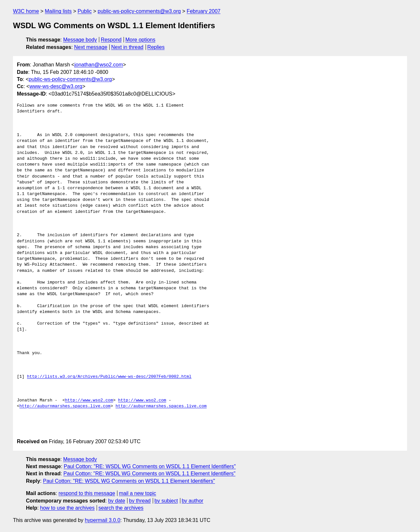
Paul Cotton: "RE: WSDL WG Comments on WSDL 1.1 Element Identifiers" (150, 466)
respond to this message (87, 493)
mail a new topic (138, 493)
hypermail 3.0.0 (102, 520)
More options (141, 40)
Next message (91, 47)
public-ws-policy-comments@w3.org (139, 11)
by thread (140, 501)
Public (85, 11)
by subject (166, 501)
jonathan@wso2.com (99, 65)
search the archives (121, 508)
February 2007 (204, 11)
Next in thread (127, 47)
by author (192, 501)
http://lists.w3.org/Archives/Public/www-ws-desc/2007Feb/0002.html (109, 377)
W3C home (26, 11)
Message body (80, 40)
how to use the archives (67, 508)
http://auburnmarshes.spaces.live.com (65, 406)
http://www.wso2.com (89, 400)
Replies (156, 47)
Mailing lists (58, 11)
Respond (111, 40)
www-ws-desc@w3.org (56, 86)
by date (116, 501)
